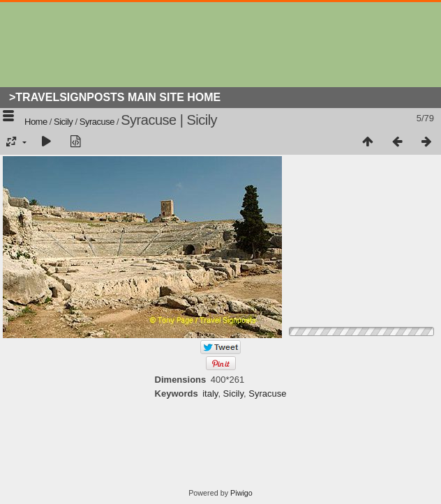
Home (36, 122)
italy (210, 394)
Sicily (63, 122)
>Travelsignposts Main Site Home (115, 97)
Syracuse (97, 122)
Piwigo (241, 493)
